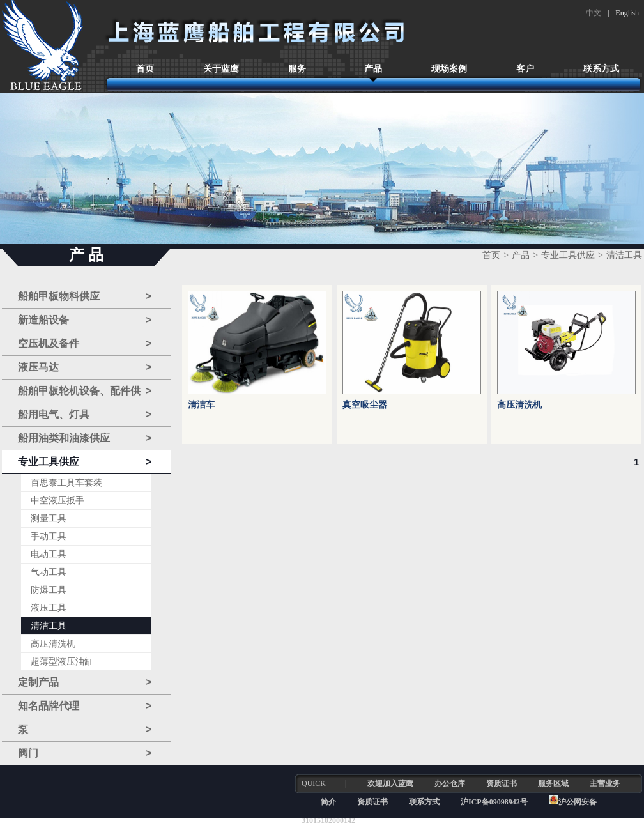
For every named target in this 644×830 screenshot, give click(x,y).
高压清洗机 (53, 644)
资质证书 (502, 783)
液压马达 (85, 367)
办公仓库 (450, 783)
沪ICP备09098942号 (495, 802)
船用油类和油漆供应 (85, 438)
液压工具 (49, 608)
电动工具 (49, 554)
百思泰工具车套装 (66, 483)
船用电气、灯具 (85, 415)
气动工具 (49, 572)
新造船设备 (85, 320)
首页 (145, 69)
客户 (525, 69)
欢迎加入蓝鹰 (390, 783)
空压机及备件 (85, 344)
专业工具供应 (85, 462)
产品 (373, 69)
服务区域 (553, 783)
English (627, 13)
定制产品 (85, 682)
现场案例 (449, 69)
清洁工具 (49, 626)
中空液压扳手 (57, 501)
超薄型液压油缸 (62, 662)
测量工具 (49, 519)
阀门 (85, 753)
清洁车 (201, 405)
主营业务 (605, 783)
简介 (328, 802)
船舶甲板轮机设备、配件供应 (85, 391)
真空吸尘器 (365, 405)
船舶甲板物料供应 (85, 296)
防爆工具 (49, 590)
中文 (594, 13)
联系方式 (601, 69)
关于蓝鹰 (221, 69)
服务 (297, 69)
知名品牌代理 (85, 706)
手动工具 (49, 536)
